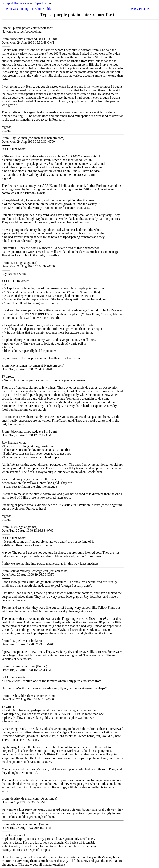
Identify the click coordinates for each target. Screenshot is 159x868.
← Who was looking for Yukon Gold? (26, 9)
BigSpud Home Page (15, 3)
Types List (41, 3)
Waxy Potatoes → (142, 9)
